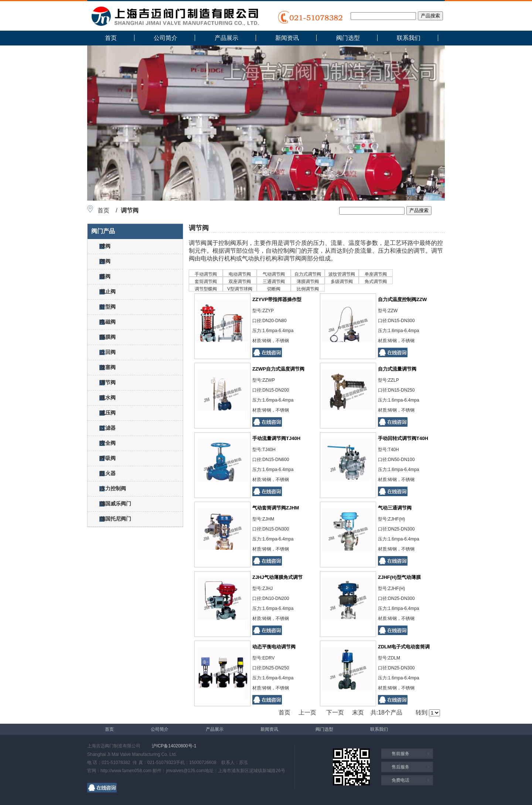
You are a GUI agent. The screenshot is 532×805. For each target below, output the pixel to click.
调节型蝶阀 (206, 289)
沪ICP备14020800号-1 (174, 746)
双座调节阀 (240, 282)
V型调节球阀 (240, 289)
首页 (111, 38)
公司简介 (166, 38)
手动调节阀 (206, 274)
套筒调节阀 (206, 282)
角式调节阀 (376, 282)
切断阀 (274, 289)
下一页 (335, 712)
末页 (358, 712)
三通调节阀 (274, 282)
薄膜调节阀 (308, 282)
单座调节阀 (376, 274)
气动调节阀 (274, 274)
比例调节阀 (308, 289)
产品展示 (226, 38)
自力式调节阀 (308, 274)
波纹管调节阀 (342, 274)
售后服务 (400, 767)
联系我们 (409, 38)
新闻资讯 (287, 38)
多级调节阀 (342, 282)
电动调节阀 (240, 274)
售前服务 (400, 754)
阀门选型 (348, 38)
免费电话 (400, 780)
